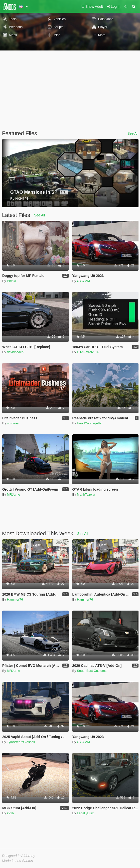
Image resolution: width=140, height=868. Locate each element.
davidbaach (15, 352)
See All (133, 133)
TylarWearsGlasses (21, 742)
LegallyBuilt (85, 813)
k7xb (10, 813)
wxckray (13, 423)
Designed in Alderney (19, 856)
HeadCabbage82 (89, 423)
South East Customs (92, 671)
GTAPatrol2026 (88, 352)
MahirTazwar (86, 494)
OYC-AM (83, 281)
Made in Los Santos (17, 861)
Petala (12, 281)
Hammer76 (15, 599)
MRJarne (14, 494)
